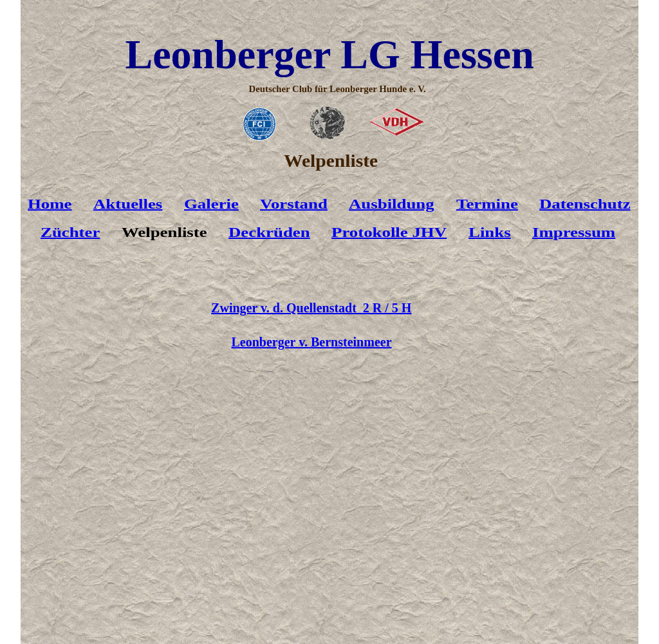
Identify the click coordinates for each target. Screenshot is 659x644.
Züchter (70, 232)
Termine (487, 204)
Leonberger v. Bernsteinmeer (312, 342)
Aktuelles (128, 204)
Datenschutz (585, 204)
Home (50, 204)
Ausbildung (392, 204)
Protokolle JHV (389, 232)
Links (490, 232)
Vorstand (294, 204)
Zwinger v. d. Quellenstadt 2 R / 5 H (311, 308)
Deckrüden (269, 232)
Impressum (574, 232)
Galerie (211, 204)
